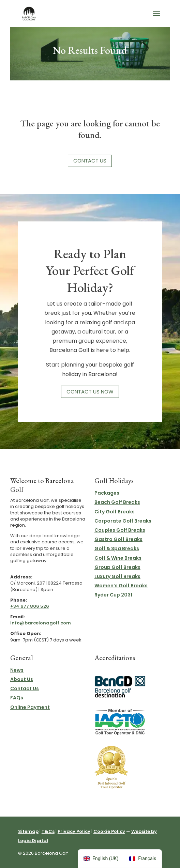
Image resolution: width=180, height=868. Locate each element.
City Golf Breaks (115, 512)
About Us (22, 679)
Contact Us (90, 161)
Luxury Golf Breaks (117, 576)
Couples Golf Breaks (120, 530)
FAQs (17, 698)
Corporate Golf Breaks (123, 521)
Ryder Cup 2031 (113, 595)
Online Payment (30, 707)
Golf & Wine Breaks (118, 558)
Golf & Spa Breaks (117, 548)
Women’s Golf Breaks (121, 586)
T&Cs (48, 831)
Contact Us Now (90, 392)
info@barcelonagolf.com (41, 623)
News (17, 670)
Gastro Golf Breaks (118, 539)
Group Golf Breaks (117, 567)
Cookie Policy (109, 831)
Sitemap (28, 831)
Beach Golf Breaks (117, 502)
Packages (107, 493)
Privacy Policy (74, 831)
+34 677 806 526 (30, 606)
